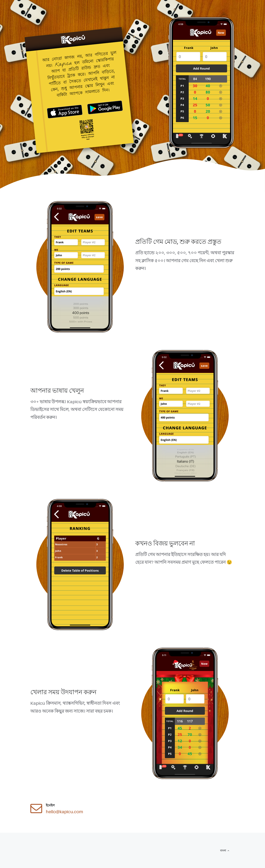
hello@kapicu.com (64, 812)
